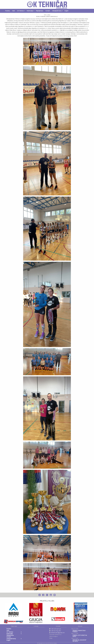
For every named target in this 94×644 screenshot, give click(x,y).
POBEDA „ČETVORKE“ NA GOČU (80, 636)
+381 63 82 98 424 (56, 629)
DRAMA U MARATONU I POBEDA (79, 631)
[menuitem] (7, 11)
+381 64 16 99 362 (56, 631)
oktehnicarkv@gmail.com (58, 633)
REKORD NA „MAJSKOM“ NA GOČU (79, 641)
